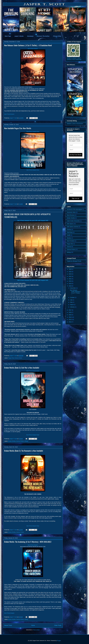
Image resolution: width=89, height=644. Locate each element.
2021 (70, 279)
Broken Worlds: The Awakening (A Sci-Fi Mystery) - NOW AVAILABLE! (28, 542)
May (71, 302)
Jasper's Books (19, 36)
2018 (70, 286)
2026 (70, 269)
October (72, 297)
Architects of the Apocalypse (74, 209)
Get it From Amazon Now (33, 131)
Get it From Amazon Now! (33, 371)
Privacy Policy (57, 36)
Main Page (8, 36)
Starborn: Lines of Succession (75, 124)
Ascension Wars (71, 212)
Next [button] (87, 20)
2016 (70, 312)
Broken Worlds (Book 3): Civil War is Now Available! (22, 368)
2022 (70, 276)
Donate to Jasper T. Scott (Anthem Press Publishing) (74, 59)
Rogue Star (11, 358)
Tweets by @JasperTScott (74, 261)
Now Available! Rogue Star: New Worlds (18, 128)
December (73, 288)
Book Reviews (71, 215)
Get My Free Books (76, 155)
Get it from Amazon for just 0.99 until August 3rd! (33, 220)
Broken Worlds (12, 441)
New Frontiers (71, 241)
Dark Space (70, 224)
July (71, 300)
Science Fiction (18, 358)
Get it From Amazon (33, 49)
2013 (70, 320)
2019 (70, 284)
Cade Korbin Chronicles (73, 221)
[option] (11, 20)
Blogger (59, 641)
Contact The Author (43, 36)
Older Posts (58, 625)
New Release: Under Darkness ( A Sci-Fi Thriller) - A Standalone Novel (28, 45)
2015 (70, 315)
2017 (70, 310)
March (72, 305)
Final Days (70, 232)
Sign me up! (75, 198)
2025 (70, 272)
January (72, 307)
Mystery (69, 238)
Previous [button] (2, 20)
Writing (26, 441)
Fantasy (69, 229)
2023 (70, 274)
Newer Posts (8, 625)
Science (69, 247)
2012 (70, 322)
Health (69, 235)
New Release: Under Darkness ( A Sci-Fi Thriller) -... (75, 292)
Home (33, 625)
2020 (70, 281)
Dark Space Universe (73, 227)
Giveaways (30, 36)
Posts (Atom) (36, 630)
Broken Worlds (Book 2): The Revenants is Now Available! (24, 451)
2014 (70, 317)
